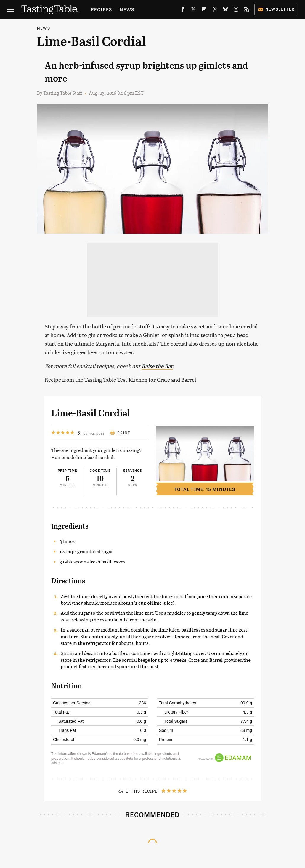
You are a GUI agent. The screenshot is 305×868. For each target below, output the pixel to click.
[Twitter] (193, 10)
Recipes (101, 9)
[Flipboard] (204, 10)
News (127, 9)
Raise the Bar (157, 366)
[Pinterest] (215, 10)
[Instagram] (236, 10)
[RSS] (247, 10)
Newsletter (276, 9)
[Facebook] (183, 10)
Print (120, 433)
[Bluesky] (225, 10)
